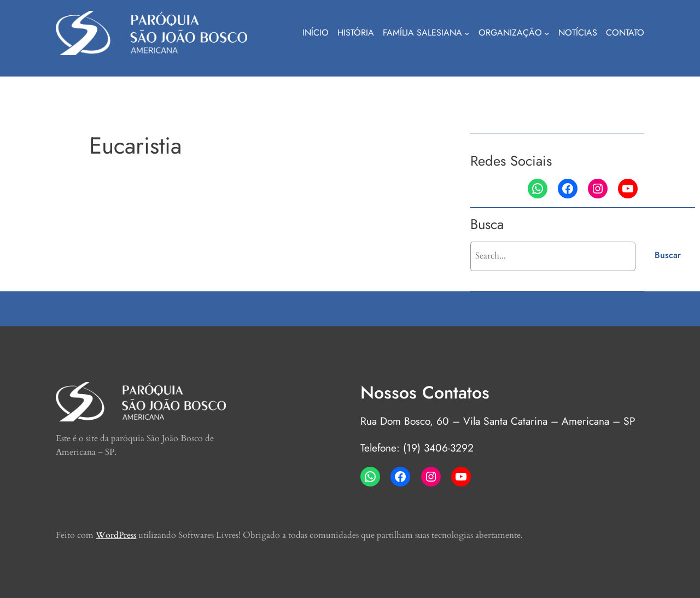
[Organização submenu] (547, 33)
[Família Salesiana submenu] (467, 33)
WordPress (116, 535)
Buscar (668, 255)
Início (316, 33)
